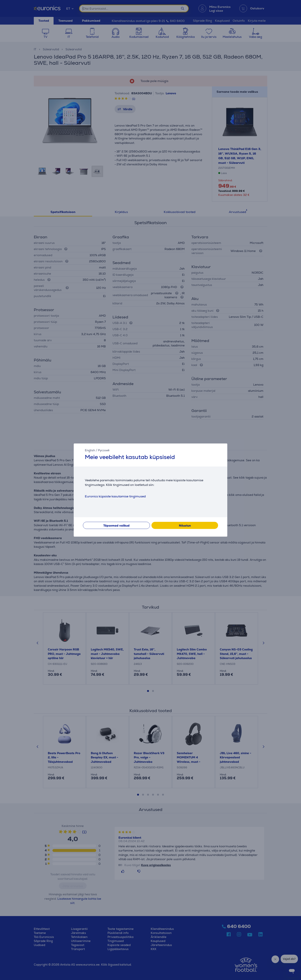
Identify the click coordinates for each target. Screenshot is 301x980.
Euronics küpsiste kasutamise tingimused (115, 496)
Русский (104, 450)
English (90, 450)
